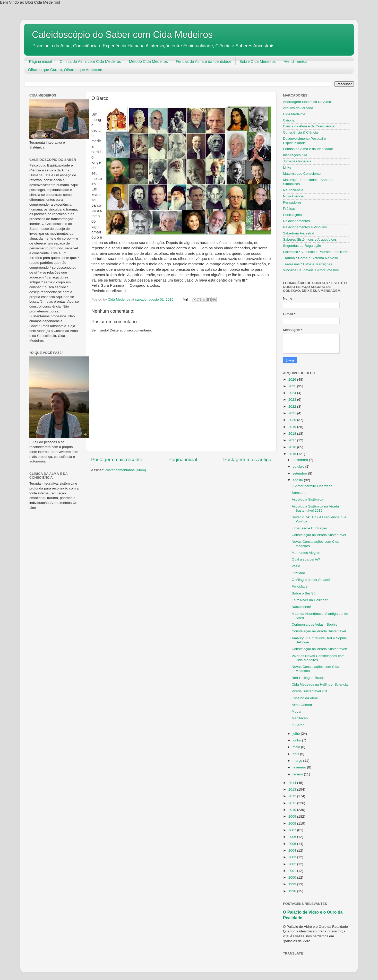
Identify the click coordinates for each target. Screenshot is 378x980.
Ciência (289, 120)
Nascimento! (301, 607)
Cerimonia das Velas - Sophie (315, 624)
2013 (293, 789)
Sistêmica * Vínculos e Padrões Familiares (316, 252)
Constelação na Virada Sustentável (319, 535)
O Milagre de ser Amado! (311, 580)
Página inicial (40, 61)
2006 (293, 837)
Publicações (292, 215)
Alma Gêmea (302, 705)
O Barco (298, 725)
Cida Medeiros (294, 114)
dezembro (301, 460)
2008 (293, 823)
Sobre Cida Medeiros (258, 61)
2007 (293, 830)
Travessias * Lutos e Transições (308, 264)
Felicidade (300, 586)
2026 (293, 379)
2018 (293, 434)
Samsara (299, 493)
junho (297, 740)
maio (297, 747)
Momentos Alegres (306, 553)
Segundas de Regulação (302, 246)
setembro (300, 473)
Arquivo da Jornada (298, 108)
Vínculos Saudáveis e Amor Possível (311, 270)
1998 (293, 891)
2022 (293, 406)
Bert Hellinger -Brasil (308, 678)
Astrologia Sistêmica (307, 499)
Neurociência (293, 190)
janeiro (298, 774)
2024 (293, 393)
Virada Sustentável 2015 (311, 691)
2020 (293, 420)
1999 (293, 884)
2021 (293, 413)
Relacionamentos (296, 221)
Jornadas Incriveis (297, 161)
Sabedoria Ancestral (299, 233)
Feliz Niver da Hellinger (310, 600)
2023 (293, 400)
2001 (293, 871)
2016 (293, 447)
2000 (293, 877)
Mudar (297, 711)
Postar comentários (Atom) (126, 470)
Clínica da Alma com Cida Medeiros (90, 61)
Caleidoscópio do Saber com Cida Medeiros (122, 35)
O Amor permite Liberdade (312, 486)
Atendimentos (296, 61)
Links (287, 167)
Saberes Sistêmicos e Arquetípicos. (310, 239)
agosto (298, 480)
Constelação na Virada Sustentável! (319, 649)
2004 (293, 850)
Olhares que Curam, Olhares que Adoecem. (66, 70)
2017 (293, 440)
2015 (293, 454)
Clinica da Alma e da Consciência (309, 126)
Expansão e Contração (309, 528)
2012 (293, 796)
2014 (293, 783)
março (298, 761)
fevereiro (300, 767)
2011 (293, 803)
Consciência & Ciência (300, 132)
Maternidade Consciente (302, 174)
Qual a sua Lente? (306, 559)
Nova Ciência (293, 196)
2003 (293, 857)
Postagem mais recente (117, 460)
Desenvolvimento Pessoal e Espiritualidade (304, 141)
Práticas (289, 209)
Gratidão (298, 573)
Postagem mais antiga (247, 460)
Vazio (296, 566)
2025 (293, 386)
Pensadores (292, 202)
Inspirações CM (295, 155)
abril (296, 754)
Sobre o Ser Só (304, 593)
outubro (299, 466)
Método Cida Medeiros (148, 61)
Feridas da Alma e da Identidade (204, 61)
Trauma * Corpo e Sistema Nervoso (310, 258)
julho (297, 734)
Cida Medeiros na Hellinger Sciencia (320, 684)
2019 (293, 427)
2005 (293, 844)
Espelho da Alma (305, 698)
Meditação (300, 718)
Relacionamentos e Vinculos (305, 227)
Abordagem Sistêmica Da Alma (307, 102)
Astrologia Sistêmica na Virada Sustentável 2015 (315, 508)
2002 (293, 864)
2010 (293, 810)
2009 (293, 816)
